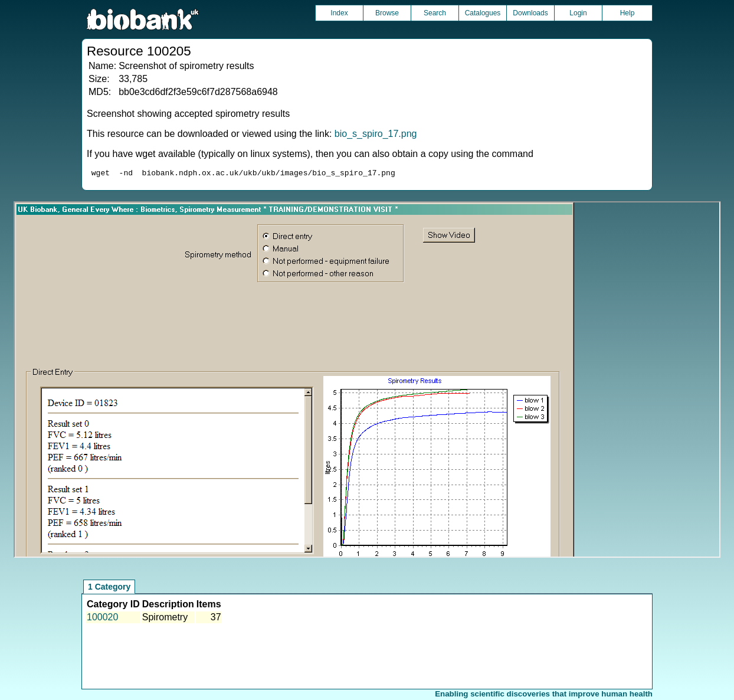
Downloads (530, 13)
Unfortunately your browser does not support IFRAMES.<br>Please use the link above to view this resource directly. (367, 381)
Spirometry (165, 619)
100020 (102, 619)
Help (627, 13)
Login (578, 13)
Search (435, 13)
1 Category (109, 588)
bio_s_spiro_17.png (376, 134)
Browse (387, 13)
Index (339, 13)
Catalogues (483, 13)
